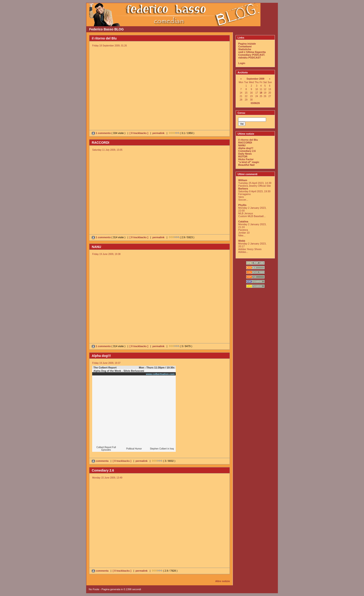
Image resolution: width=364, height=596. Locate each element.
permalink (159, 133)
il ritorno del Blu (248, 140)
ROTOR (243, 156)
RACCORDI (245, 143)
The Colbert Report (105, 368)
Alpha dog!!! (246, 148)
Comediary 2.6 (247, 151)
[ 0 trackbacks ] (139, 133)
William (243, 180)
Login (242, 63)
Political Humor (134, 449)
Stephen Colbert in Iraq (162, 449)
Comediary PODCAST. (252, 55)
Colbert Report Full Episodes (106, 449)
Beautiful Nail (246, 165)
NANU (242, 145)
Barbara (243, 189)
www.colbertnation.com (160, 374)
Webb (242, 241)
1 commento (102, 133)
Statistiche (245, 49)
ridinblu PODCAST (249, 58)
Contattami (245, 46)
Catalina (243, 221)
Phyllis (242, 205)
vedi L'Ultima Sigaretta (252, 52)
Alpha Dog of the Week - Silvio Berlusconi (119, 371)
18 (261, 93)
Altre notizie (223, 581)
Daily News (245, 154)
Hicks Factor (246, 159)
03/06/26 (255, 103)
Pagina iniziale (247, 44)
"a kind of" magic (249, 162)
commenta (100, 461)
